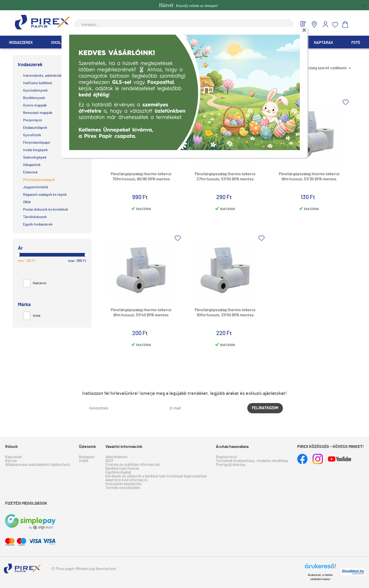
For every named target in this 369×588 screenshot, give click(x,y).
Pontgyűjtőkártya (230, 465)
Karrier (11, 461)
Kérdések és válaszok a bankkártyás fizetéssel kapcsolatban (156, 476)
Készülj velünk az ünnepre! (188, 5)
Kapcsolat (14, 457)
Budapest (87, 457)
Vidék (84, 461)
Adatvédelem (116, 457)
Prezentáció (33, 120)
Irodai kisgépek (35, 150)
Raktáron (35, 283)
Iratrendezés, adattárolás (43, 76)
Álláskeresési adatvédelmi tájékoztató (37, 465)
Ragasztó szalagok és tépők (45, 195)
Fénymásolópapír (37, 143)
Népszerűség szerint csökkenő (321, 68)
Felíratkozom (265, 408)
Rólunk (12, 447)
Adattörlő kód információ (126, 480)
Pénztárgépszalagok (39, 180)
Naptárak (324, 43)
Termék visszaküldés (123, 488)
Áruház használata (232, 447)
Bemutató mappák (38, 113)
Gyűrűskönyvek (35, 91)
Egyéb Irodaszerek (38, 224)
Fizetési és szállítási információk (133, 465)
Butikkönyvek (34, 98)
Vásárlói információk (124, 447)
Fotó (356, 43)
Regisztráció (226, 457)
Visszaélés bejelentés (123, 484)
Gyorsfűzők (32, 135)
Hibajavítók (32, 165)
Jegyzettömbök (36, 187)
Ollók (27, 202)
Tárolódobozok (35, 217)
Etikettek (30, 172)
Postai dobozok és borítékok (45, 210)
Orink (32, 316)
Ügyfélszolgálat (118, 472)
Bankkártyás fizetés (122, 469)
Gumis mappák (35, 105)
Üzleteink (88, 447)
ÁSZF (110, 461)
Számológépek (35, 158)
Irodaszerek (21, 43)
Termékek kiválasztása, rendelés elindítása (252, 461)
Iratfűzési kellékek (38, 83)
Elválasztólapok (35, 128)
